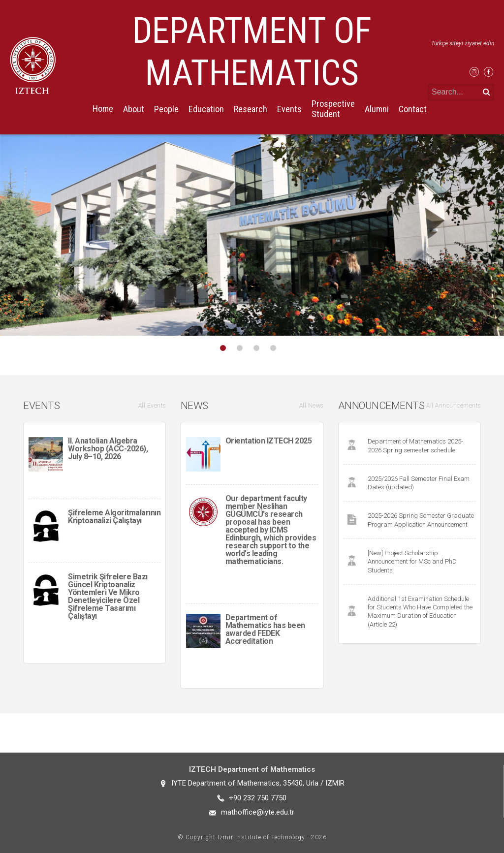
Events (289, 109)
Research (251, 109)
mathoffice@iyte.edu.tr (258, 812)
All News (311, 406)
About (134, 109)
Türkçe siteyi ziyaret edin (463, 43)
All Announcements (454, 406)
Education (206, 109)
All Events (152, 406)
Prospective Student (333, 109)
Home (103, 109)
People (166, 109)
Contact (413, 109)
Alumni (377, 109)
